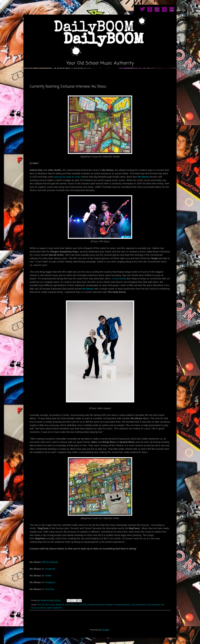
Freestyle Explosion (122, 605)
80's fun (41, 605)
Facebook (50, 569)
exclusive (82, 605)
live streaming (153, 605)
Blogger (106, 630)
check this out (71, 605)
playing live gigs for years (68, 177)
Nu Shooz (144, 177)
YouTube (49, 589)
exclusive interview (96, 605)
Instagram (50, 582)
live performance (139, 605)
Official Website (50, 562)
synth (49, 608)
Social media (119, 278)
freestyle (109, 605)
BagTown (60, 605)
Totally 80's (57, 608)
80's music (50, 605)
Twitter (48, 575)
